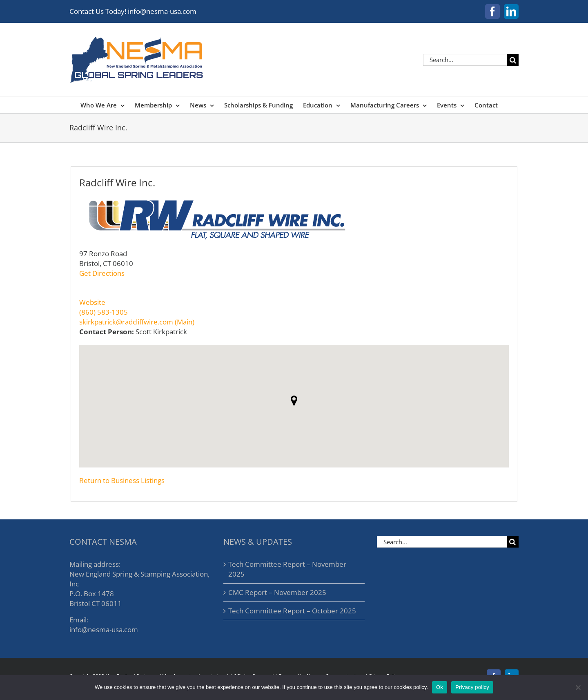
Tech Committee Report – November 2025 (287, 569)
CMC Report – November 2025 (277, 592)
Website (92, 302)
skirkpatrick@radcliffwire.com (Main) (137, 322)
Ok (440, 687)
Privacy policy (472, 687)
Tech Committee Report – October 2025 (292, 611)
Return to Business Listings (122, 480)
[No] (578, 687)
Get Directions (102, 273)
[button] (294, 401)
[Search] (513, 60)
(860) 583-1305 (104, 312)
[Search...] (465, 60)
